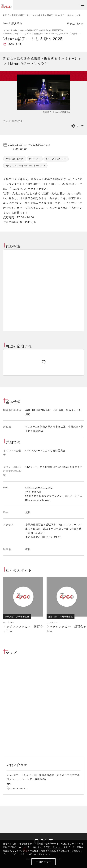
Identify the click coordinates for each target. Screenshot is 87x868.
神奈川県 (41, 15)
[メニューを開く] (81, 5)
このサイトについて (22, 854)
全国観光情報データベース (23, 15)
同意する (44, 862)
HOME (6, 15)
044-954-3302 (19, 788)
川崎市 (50, 15)
